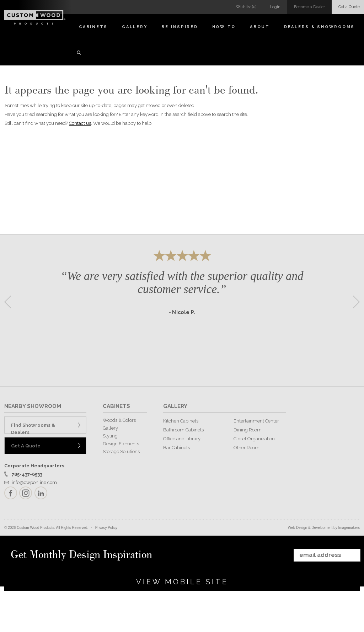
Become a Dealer (309, 7)
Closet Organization (254, 439)
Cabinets (93, 27)
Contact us (80, 123)
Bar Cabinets (176, 448)
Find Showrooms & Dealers (33, 428)
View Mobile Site (182, 582)
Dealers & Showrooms (319, 27)
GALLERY (175, 406)
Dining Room (248, 430)
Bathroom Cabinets (183, 430)
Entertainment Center (256, 421)
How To (224, 27)
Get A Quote (26, 446)
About (260, 27)
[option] (182, 300)
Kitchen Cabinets (181, 421)
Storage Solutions (121, 452)
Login (275, 7)
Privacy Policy (106, 528)
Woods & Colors (119, 420)
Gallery (135, 27)
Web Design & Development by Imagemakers (324, 528)
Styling (110, 436)
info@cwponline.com (34, 482)
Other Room (247, 448)
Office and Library (182, 439)
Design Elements (121, 444)
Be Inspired (180, 27)
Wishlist (246, 7)
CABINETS (116, 406)
